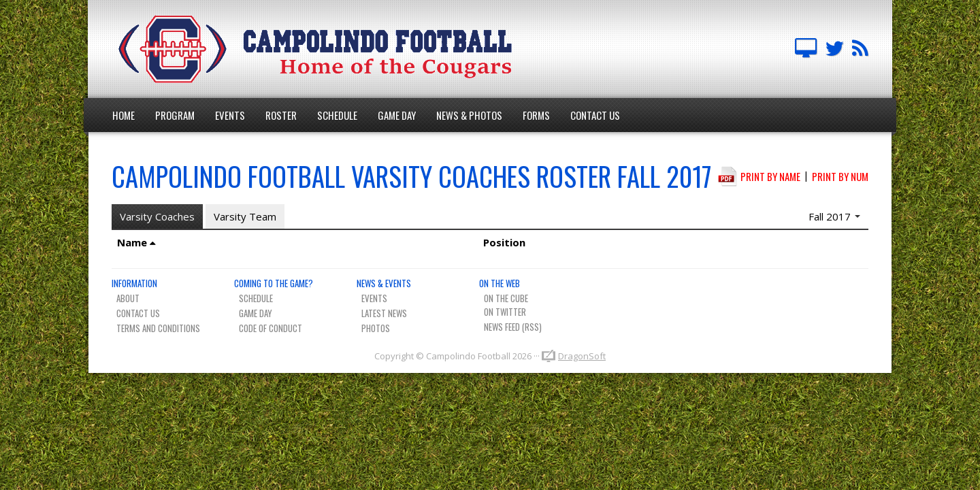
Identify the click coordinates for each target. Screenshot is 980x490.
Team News (860, 49)
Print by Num (840, 176)
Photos (376, 328)
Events (230, 115)
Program (175, 115)
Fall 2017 (834, 216)
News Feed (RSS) (513, 327)
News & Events (384, 283)
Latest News (384, 313)
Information (134, 283)
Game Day (397, 115)
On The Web (500, 283)
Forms (536, 115)
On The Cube (506, 298)
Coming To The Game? (274, 283)
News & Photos (469, 115)
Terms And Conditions (158, 328)
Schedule (337, 115)
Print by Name (770, 176)
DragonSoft (582, 356)
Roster (281, 115)
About (128, 298)
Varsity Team (245, 216)
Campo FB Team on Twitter (834, 49)
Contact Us (595, 115)
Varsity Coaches (157, 216)
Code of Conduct (271, 328)
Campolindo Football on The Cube (806, 49)
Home (124, 115)
